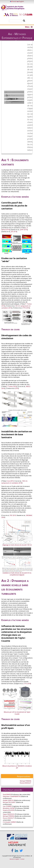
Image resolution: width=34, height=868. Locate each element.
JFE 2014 (14, 232)
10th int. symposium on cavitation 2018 (14, 482)
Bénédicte (6, 808)
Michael (22, 781)
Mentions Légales (15, 859)
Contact (22, 859)
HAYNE (12, 808)
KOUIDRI (11, 810)
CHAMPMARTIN (15, 796)
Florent (22, 783)
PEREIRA (28, 781)
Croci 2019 (10, 481)
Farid (4, 794)
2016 (17, 388)
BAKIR (9, 794)
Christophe (7, 822)
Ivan (4, 806)
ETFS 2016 (26, 308)
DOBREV (9, 806)
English (20, 1)
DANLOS (11, 800)
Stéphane (6, 796)
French (14, 1)
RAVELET (28, 783)
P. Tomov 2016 (12, 386)
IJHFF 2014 (24, 230)
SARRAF (13, 822)
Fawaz (5, 814)
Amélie (5, 800)
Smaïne (5, 810)
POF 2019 (13, 515)
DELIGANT (12, 802)
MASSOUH (11, 814)
